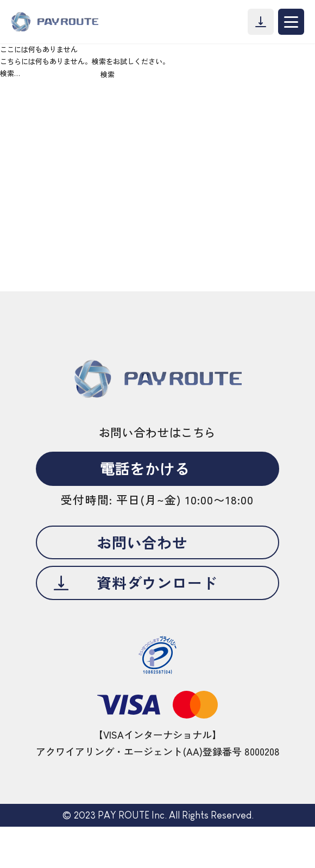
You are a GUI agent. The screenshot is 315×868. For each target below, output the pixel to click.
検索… (10, 73)
